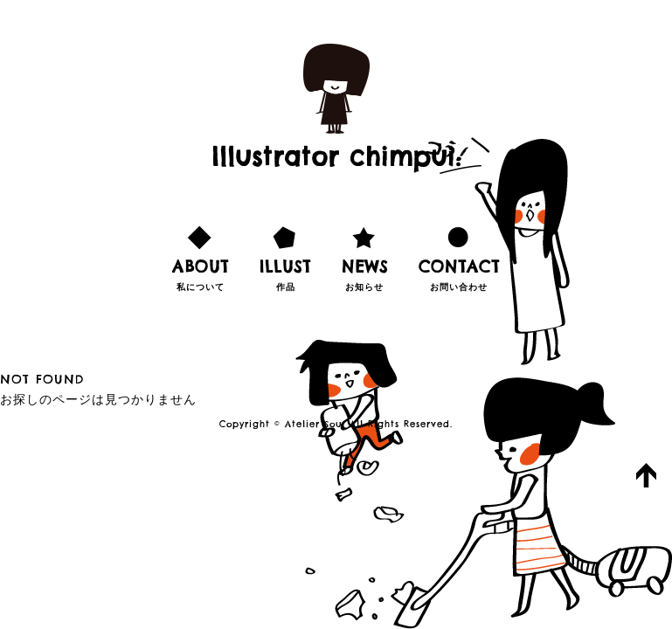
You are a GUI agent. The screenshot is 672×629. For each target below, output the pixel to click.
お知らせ (365, 256)
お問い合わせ (459, 256)
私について (201, 256)
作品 (285, 256)
